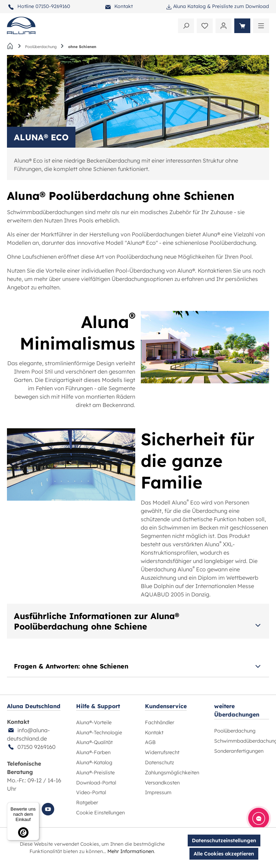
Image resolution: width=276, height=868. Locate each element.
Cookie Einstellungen (100, 813)
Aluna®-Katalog (94, 763)
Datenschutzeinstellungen (224, 840)
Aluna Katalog (189, 6)
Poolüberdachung (235, 731)
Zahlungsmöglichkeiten (172, 773)
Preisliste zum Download (241, 6)
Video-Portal (91, 792)
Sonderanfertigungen (239, 751)
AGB (150, 742)
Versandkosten (162, 783)
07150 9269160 (36, 747)
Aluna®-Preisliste (95, 773)
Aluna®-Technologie (99, 733)
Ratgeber (87, 803)
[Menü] (261, 26)
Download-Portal (96, 783)
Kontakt (124, 6)
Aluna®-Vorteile (94, 722)
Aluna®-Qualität (94, 742)
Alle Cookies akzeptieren (224, 854)
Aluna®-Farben (93, 752)
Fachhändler (160, 722)
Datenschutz (160, 763)
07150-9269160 (53, 6)
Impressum (158, 792)
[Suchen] (186, 26)
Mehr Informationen (131, 851)
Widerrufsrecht (162, 752)
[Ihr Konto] (224, 26)
